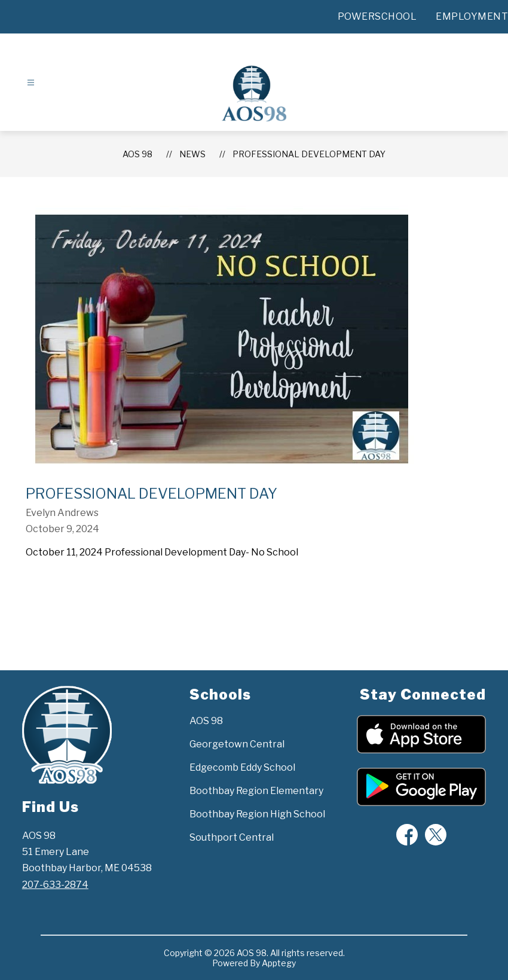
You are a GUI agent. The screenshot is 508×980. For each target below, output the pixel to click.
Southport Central (232, 837)
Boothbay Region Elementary (256, 791)
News (192, 154)
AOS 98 (137, 154)
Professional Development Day (309, 154)
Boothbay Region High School (257, 814)
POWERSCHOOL (377, 16)
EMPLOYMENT (472, 16)
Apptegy (279, 963)
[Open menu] (31, 83)
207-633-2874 (55, 885)
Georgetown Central (237, 744)
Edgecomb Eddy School (242, 767)
